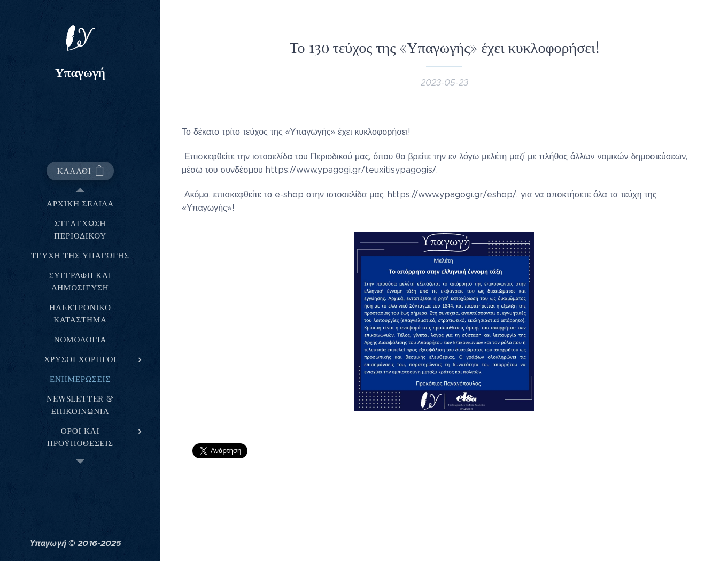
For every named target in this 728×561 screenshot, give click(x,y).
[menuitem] (80, 203)
